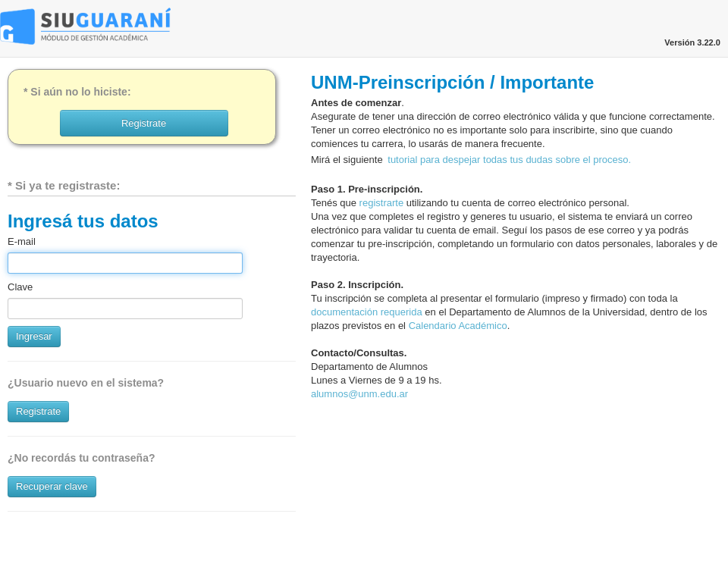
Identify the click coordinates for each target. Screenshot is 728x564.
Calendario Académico (458, 326)
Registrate (38, 411)
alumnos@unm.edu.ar (359, 394)
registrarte (382, 203)
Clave (20, 287)
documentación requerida (367, 312)
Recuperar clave (52, 486)
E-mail (22, 241)
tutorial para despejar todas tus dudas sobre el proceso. (509, 160)
